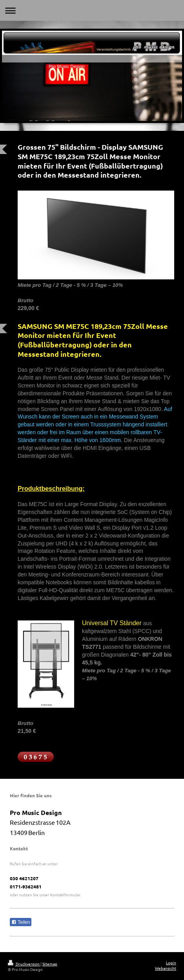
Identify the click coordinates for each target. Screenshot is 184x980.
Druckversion (24, 964)
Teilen (21, 922)
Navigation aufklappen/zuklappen (92, 10)
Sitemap (50, 964)
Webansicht (166, 968)
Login (171, 963)
